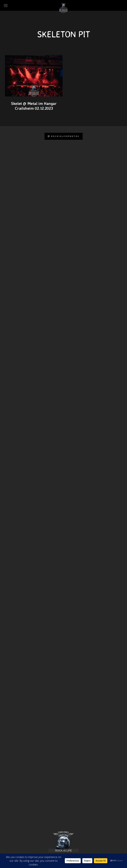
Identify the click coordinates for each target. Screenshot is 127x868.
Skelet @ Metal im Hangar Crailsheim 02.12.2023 (34, 106)
